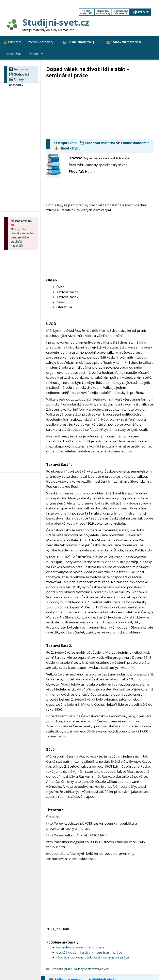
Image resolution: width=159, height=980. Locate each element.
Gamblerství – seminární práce (80, 947)
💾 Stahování (19, 74)
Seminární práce (61, 969)
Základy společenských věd (91, 969)
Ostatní (38, 54)
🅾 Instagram (19, 69)
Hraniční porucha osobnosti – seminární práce (93, 957)
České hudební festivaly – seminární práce (89, 952)
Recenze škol (12, 54)
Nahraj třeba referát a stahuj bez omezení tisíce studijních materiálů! (23, 233)
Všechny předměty (41, 42)
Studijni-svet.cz (56, 22)
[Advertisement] (103, 108)
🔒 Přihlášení (12, 42)
